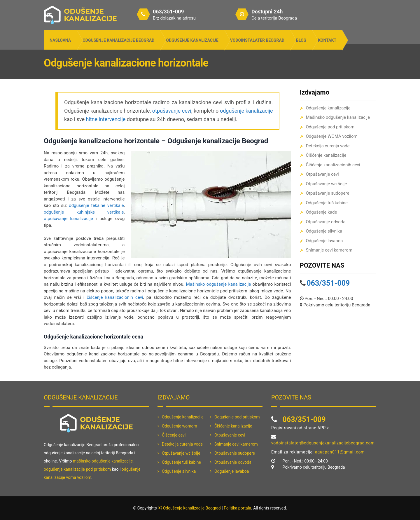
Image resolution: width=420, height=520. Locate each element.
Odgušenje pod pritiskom (330, 127)
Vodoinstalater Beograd (257, 40)
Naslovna (60, 40)
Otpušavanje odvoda (326, 222)
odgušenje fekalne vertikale (96, 205)
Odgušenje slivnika (324, 231)
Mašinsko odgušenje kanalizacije (219, 284)
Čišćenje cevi (174, 435)
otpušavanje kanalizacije (68, 219)
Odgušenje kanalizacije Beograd (118, 40)
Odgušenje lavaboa (324, 241)
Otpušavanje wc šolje (327, 184)
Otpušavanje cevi (322, 174)
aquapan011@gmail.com (340, 452)
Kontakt (327, 40)
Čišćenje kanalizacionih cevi (333, 165)
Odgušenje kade (322, 212)
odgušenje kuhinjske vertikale (84, 212)
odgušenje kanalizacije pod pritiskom (77, 469)
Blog (301, 40)
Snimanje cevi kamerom (329, 250)
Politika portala (237, 508)
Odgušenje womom (180, 426)
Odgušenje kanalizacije (192, 40)
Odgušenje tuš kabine (327, 203)
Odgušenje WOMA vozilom (332, 136)
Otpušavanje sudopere (328, 193)
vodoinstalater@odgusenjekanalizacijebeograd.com (323, 443)
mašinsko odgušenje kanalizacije (103, 461)
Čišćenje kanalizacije (326, 155)
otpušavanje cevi (172, 111)
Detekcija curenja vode (328, 146)
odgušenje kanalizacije (246, 111)
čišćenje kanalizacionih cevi (115, 297)
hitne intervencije (106, 119)
